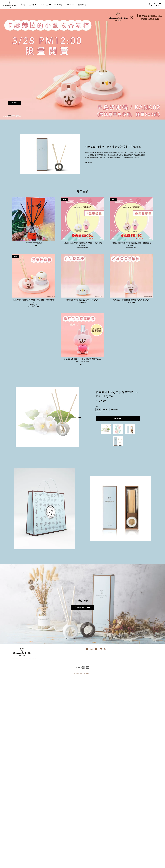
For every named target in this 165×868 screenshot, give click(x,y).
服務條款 (77, 673)
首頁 (23, 5)
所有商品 (46, 5)
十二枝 (105, 410)
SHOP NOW (15, 103)
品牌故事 (33, 5)
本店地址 (70, 5)
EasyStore (35, 658)
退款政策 (88, 673)
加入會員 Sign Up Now (82, 607)
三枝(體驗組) (115, 410)
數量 (97, 407)
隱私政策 (82, 673)
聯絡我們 (82, 5)
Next (80, 417)
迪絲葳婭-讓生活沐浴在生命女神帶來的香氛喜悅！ (114, 147)
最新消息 (58, 5)
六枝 (98, 410)
